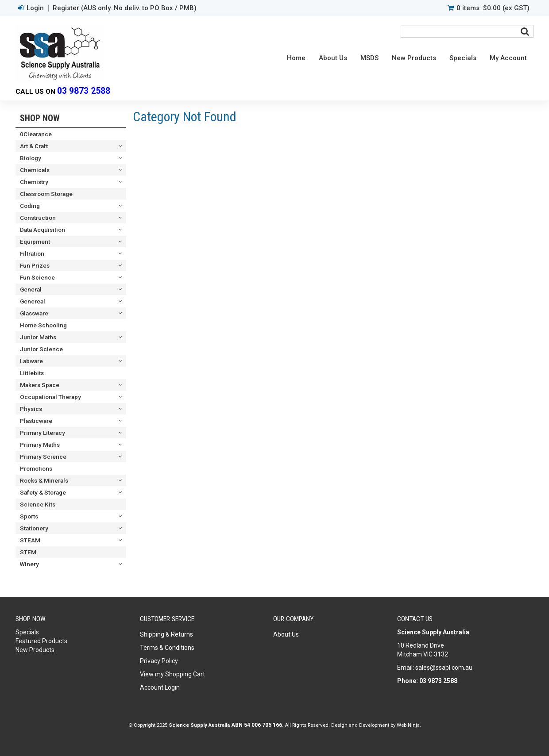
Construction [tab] (38, 218)
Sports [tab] (29, 516)
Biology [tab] (31, 158)
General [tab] (31, 289)
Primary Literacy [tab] (43, 433)
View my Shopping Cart (172, 674)
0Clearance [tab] (36, 134)
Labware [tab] (31, 361)
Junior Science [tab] (41, 349)
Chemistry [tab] (34, 182)
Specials (463, 58)
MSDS (369, 58)
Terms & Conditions (167, 648)
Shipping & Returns (166, 634)
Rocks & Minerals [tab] (44, 480)
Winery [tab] (29, 564)
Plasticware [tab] (36, 421)
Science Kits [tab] (38, 504)
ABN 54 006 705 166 (257, 725)
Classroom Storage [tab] (46, 194)
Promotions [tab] (36, 468)
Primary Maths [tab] (40, 445)
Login (35, 8)
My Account (508, 58)
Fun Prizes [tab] (35, 265)
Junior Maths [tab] (38, 337)
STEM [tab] (28, 552)
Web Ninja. (409, 725)
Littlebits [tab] (32, 373)
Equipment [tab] (35, 242)
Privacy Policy (159, 661)
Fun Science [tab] (37, 277)
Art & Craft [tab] (34, 146)
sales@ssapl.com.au (444, 668)
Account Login (160, 687)
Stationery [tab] (34, 528)
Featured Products (41, 641)
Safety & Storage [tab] (43, 492)
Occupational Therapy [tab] (50, 397)
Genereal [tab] (33, 301)
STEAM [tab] (30, 540)
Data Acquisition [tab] (43, 230)
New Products (414, 58)
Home (296, 58)
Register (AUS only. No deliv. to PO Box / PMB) (125, 8)
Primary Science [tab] (43, 457)
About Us (333, 58)
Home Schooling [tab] (43, 325)
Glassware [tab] (34, 313)
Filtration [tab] (32, 253)
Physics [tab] (31, 409)
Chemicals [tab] (35, 170)
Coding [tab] (30, 206)
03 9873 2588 (84, 91)
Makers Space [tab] (40, 385)
